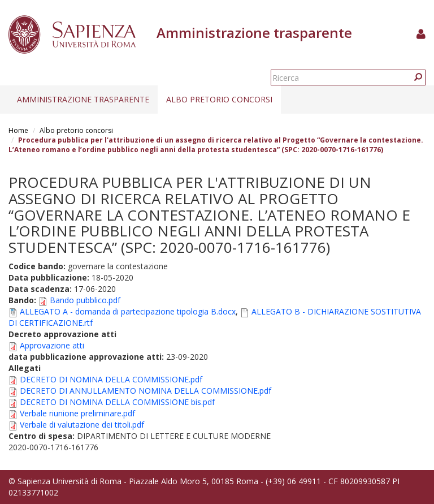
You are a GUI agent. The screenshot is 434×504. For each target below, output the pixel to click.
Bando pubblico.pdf (85, 300)
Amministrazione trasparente (83, 99)
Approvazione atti (52, 345)
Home (18, 130)
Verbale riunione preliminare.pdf (77, 413)
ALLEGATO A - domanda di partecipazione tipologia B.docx (128, 311)
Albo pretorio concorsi (219, 99)
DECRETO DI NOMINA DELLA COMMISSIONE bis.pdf (117, 402)
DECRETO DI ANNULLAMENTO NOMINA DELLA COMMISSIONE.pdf (146, 391)
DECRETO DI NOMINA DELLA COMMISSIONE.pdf (111, 379)
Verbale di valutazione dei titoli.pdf (82, 425)
